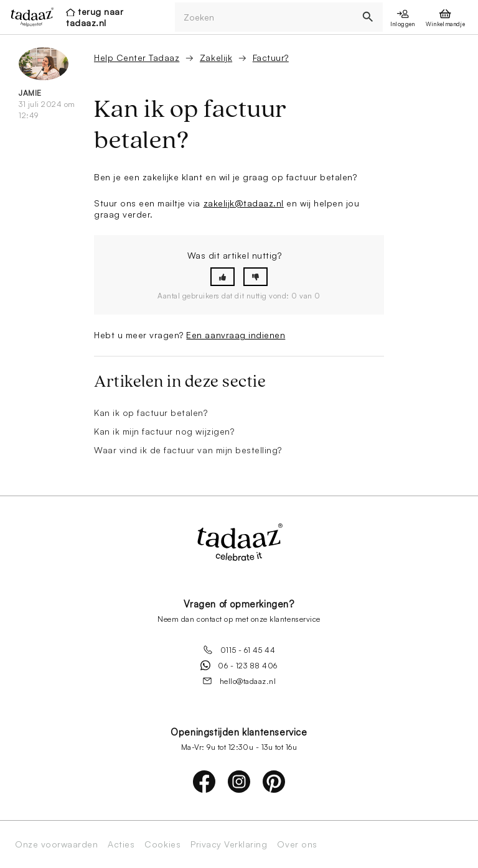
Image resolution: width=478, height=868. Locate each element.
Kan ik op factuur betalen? (151, 413)
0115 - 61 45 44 (239, 650)
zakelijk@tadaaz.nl (244, 203)
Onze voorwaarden (56, 844)
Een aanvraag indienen (236, 335)
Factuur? (271, 58)
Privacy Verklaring (229, 844)
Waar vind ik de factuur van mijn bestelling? (188, 450)
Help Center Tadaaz (137, 58)
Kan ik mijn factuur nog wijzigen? (164, 431)
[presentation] (29, 17)
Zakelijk (216, 58)
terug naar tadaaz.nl (95, 17)
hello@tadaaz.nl (239, 681)
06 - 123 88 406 (239, 665)
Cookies (162, 844)
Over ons (297, 844)
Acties (121, 844)
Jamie (30, 93)
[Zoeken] (265, 17)
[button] (223, 277)
